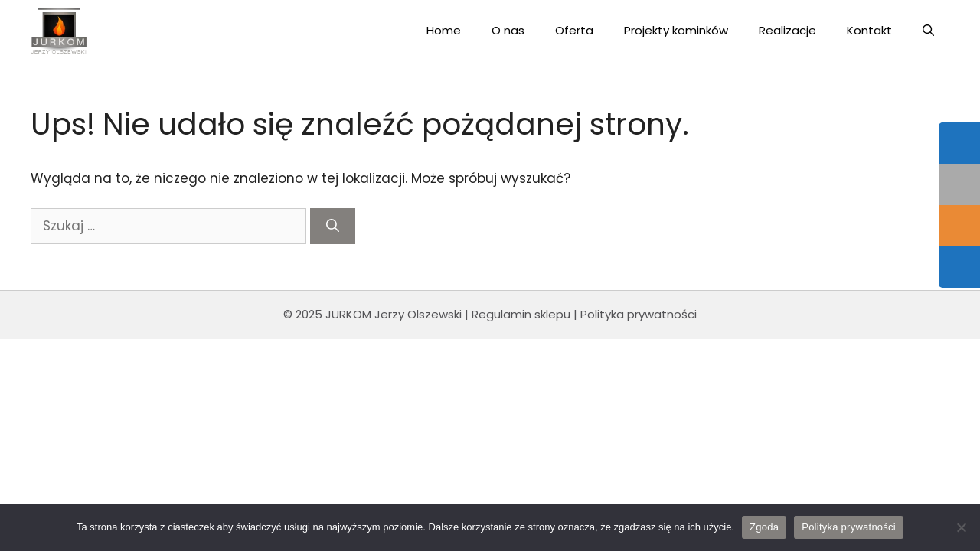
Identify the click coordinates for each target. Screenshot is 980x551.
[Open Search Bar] (928, 31)
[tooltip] (959, 143)
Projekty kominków (676, 30)
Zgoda (764, 527)
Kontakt (869, 30)
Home (444, 30)
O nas (508, 30)
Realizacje (787, 30)
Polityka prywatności (639, 314)
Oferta (574, 30)
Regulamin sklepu (521, 314)
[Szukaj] (333, 227)
